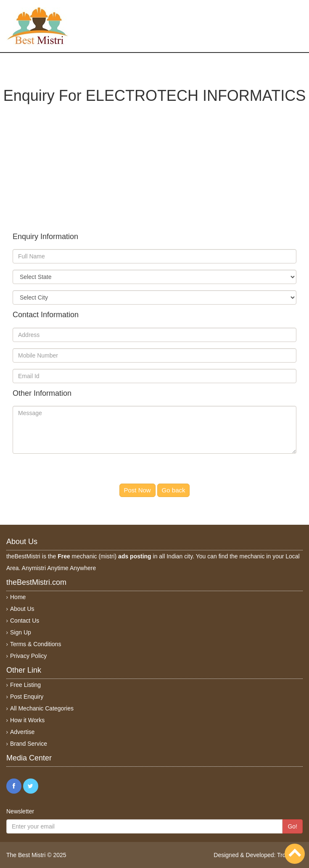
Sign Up (21, 632)
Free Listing (25, 685)
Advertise (22, 732)
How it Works (27, 720)
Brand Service (29, 744)
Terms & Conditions (36, 644)
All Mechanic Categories (42, 708)
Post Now (137, 490)
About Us (22, 609)
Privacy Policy (28, 656)
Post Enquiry (27, 697)
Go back (174, 490)
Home (18, 597)
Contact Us (25, 621)
